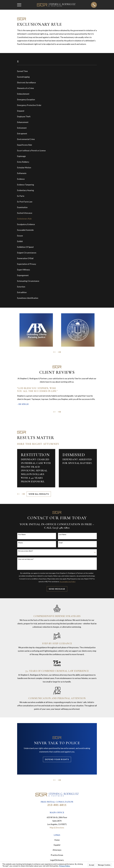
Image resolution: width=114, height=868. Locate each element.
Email (61, 543)
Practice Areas (57, 855)
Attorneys (57, 850)
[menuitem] (57, 71)
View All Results (39, 494)
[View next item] (59, 352)
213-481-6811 (57, 805)
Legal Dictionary (57, 860)
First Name (22, 534)
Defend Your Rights (57, 759)
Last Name (63, 534)
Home (57, 840)
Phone (20, 543)
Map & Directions (57, 828)
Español (57, 845)
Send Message (57, 589)
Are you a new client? (26, 551)
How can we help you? (26, 559)
